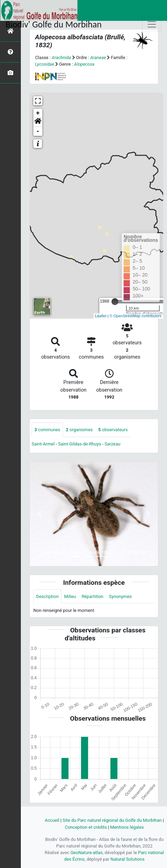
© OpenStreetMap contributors (136, 316)
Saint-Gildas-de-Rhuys (80, 444)
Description (47, 596)
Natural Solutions (127, 859)
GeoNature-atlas (87, 853)
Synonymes (120, 596)
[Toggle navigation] (152, 24)
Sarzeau (112, 444)
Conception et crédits (86, 827)
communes (47, 430)
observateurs (113, 430)
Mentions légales (127, 827)
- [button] (38, 131)
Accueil (52, 820)
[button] (38, 122)
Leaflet (101, 316)
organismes (79, 430)
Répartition (92, 596)
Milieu (70, 596)
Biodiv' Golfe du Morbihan (54, 24)
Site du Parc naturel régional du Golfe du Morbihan (112, 820)
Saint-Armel (43, 444)
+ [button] (38, 113)
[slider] (115, 302)
